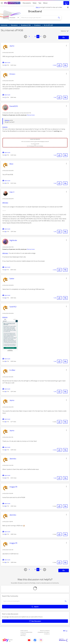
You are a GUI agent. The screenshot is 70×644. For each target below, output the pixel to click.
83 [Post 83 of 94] (5, 361)
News (35, 3)
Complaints (23, 634)
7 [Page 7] (41, 36)
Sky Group (23, 635)
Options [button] (63, 31)
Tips (40, 3)
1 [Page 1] (29, 36)
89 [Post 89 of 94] (5, 534)
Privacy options (24, 631)
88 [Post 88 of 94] (5, 506)
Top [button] (66, 631)
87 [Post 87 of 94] (5, 478)
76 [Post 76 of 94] (5, 65)
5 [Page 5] (35, 36)
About (45, 3)
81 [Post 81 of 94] (5, 270)
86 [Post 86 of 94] (5, 450)
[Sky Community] (12, 3)
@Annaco (5, 203)
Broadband (35, 11)
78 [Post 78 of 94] (5, 155)
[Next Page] (45, 37)
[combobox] (39, 18)
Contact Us (47, 634)
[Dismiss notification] (68, 7)
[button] (66, 46)
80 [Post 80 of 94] (6, 232)
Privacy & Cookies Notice (26, 632)
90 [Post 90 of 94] (6, 562)
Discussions (27, 3)
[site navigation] (2, 3)
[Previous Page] (26, 37)
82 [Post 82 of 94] (5, 298)
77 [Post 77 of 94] (5, 97)
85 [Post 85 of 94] (5, 422)
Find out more (31, 115)
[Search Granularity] (14, 18)
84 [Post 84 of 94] (5, 391)
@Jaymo (7, 120)
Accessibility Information (44, 632)
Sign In (66, 3)
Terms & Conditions (45, 631)
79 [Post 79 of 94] (5, 183)
